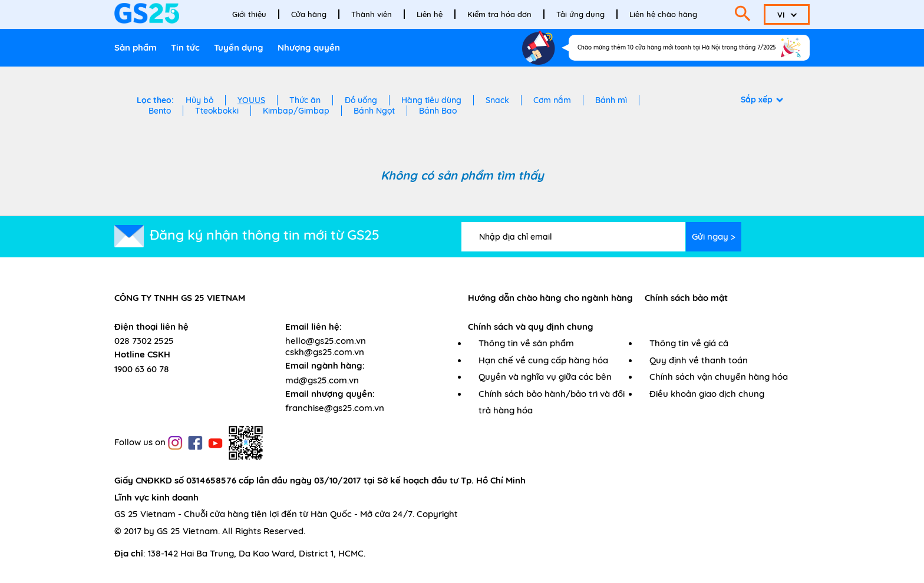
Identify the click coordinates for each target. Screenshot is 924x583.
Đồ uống (361, 100)
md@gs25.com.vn (322, 380)
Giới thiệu (249, 14)
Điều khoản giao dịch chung (707, 394)
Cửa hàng (309, 14)
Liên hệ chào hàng (663, 14)
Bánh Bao (438, 111)
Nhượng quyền (309, 47)
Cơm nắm (552, 100)
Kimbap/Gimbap (296, 111)
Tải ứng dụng (580, 14)
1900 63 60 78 (142, 369)
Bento (160, 111)
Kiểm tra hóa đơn (499, 14)
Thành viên (372, 14)
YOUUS (251, 100)
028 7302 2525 (144, 341)
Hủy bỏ (199, 100)
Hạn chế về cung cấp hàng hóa (543, 360)
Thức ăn (305, 100)
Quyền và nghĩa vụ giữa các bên (545, 377)
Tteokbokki (217, 111)
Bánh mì (611, 100)
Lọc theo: (155, 100)
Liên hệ (430, 14)
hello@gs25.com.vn (326, 341)
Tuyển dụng (239, 47)
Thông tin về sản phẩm (526, 343)
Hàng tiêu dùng (431, 100)
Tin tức (185, 47)
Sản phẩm (136, 47)
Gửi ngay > (714, 236)
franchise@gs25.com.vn (335, 408)
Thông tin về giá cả (689, 343)
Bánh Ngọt (374, 111)
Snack (497, 100)
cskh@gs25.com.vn (325, 352)
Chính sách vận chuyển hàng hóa (719, 377)
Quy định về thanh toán (699, 360)
